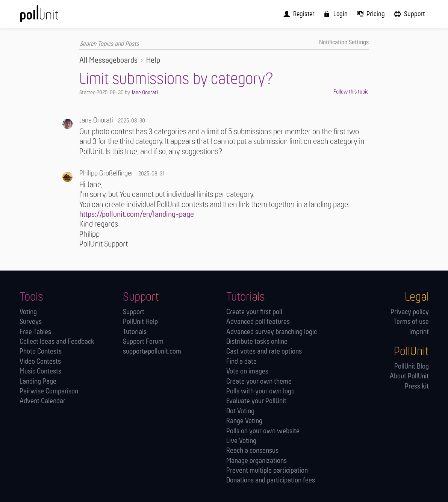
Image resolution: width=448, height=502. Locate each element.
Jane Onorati (145, 92)
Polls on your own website (263, 431)
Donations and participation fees (271, 481)
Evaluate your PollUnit (256, 401)
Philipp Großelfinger (106, 174)
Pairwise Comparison (49, 391)
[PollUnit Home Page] (51, 17)
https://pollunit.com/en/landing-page (137, 215)
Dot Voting (240, 411)
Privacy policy (410, 312)
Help (153, 61)
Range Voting (244, 421)
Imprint (419, 332)
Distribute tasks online (257, 342)
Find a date (241, 362)
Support (134, 312)
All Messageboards (108, 61)
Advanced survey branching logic (272, 332)
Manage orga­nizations (257, 461)
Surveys (31, 322)
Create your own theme (259, 382)
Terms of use (411, 322)
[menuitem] (303, 14)
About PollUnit (409, 377)
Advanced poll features (258, 322)
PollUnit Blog (412, 367)
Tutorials (135, 332)
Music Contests (40, 372)
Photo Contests (41, 352)
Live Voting (241, 441)
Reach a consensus (252, 451)
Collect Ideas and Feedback (57, 342)
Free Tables (35, 332)
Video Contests (40, 362)
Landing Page (38, 382)
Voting (28, 312)
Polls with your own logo (260, 391)
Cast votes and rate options (264, 352)
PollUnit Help (140, 322)
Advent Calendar (42, 401)
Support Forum (143, 342)
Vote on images (247, 372)
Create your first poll (254, 312)
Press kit (417, 386)
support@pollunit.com (152, 352)
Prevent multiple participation (267, 471)
